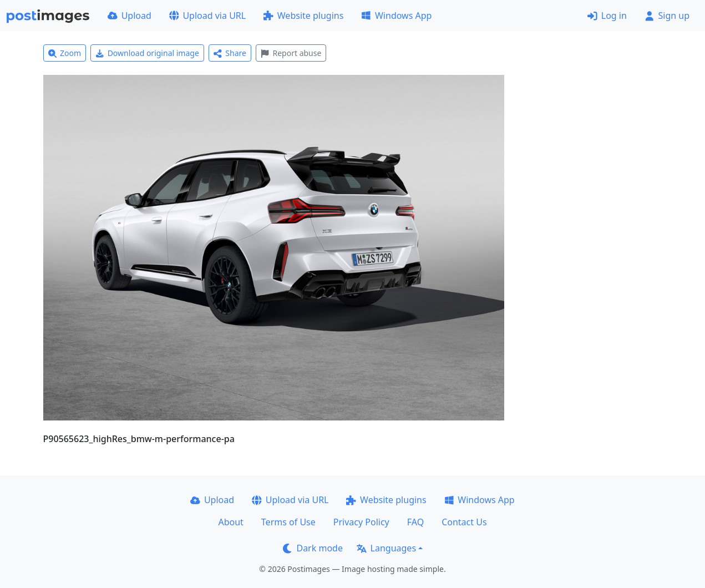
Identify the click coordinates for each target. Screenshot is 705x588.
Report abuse (291, 53)
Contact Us (464, 522)
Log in (607, 16)
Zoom (65, 53)
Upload (130, 16)
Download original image (147, 53)
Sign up (667, 16)
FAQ (415, 522)
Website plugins (303, 16)
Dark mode (313, 548)
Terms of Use (288, 522)
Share (230, 53)
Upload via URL (207, 16)
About (230, 522)
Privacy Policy (361, 522)
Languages (386, 548)
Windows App (396, 16)
